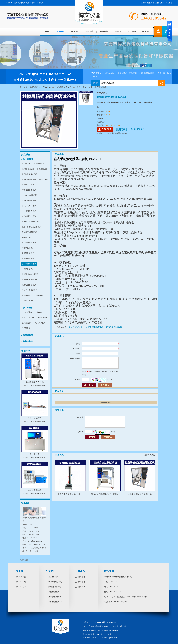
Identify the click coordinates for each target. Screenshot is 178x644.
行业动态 (82, 582)
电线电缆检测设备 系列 (31, 222)
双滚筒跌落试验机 (114, 327)
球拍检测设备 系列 (29, 190)
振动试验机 (149, 73)
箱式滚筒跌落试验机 (94, 327)
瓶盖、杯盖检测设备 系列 (32, 227)
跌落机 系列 (44, 179)
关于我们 (75, 32)
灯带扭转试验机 (35, 418)
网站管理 (114, 638)
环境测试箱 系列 (28, 185)
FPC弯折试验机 (28, 312)
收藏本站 (153, 3)
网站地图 (161, 3)
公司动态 (90, 32)
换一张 (110, 379)
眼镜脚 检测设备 (28, 169)
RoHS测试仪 (38, 295)
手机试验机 (26, 328)
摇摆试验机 (122, 73)
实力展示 (132, 32)
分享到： (100, 133)
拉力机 (159, 73)
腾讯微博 (120, 133)
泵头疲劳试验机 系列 (30, 232)
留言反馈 (169, 3)
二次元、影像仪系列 (30, 290)
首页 (47, 32)
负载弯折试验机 (35, 490)
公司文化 (118, 32)
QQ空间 (107, 133)
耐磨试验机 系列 (28, 253)
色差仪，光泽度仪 (29, 301)
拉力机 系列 (26, 164)
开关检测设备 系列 (29, 243)
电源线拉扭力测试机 (35, 382)
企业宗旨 (23, 587)
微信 (125, 133)
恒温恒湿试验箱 (136, 73)
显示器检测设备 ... (56, 597)
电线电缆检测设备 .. (39, 385)
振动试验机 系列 (28, 258)
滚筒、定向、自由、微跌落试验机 (92, 87)
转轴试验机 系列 (40, 164)
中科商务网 (104, 638)
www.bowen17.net (35, 541)
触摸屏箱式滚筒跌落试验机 (140, 494)
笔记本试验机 (40, 323)
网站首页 (34, 87)
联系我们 (144, 3)
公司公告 (82, 587)
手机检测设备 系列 (64, 87)
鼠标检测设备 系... (56, 602)
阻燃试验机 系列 (28, 269)
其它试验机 (26, 295)
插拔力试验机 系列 (29, 206)
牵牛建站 (95, 638)
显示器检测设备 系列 (30, 174)
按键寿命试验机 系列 (30, 195)
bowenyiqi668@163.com (37, 544)
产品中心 (61, 32)
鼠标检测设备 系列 (29, 179)
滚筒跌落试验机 (75, 327)
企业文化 (23, 582)
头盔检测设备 (42, 169)
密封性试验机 (27, 237)
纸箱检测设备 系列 (29, 200)
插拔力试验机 (110, 73)
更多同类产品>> (151, 455)
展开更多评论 (106, 403)
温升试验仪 (35, 454)
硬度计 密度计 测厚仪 (30, 274)
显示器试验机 (27, 323)
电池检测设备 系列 (29, 285)
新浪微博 (113, 133)
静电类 (39, 312)
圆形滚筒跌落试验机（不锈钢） (105, 494)
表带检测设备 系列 (29, 216)
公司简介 (23, 577)
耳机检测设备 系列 (29, 211)
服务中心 (104, 32)
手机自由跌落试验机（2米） (70, 494)
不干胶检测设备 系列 (30, 280)
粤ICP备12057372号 (104, 634)
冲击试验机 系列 (28, 248)
